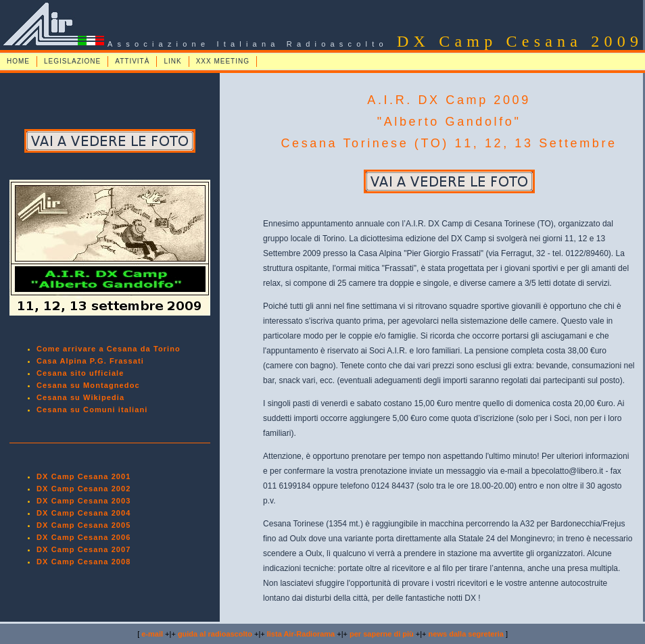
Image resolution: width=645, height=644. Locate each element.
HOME (18, 61)
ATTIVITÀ (132, 61)
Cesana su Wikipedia (80, 397)
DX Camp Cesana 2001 (84, 476)
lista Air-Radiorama (301, 634)
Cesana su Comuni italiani (92, 410)
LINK (172, 61)
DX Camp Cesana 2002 (84, 489)
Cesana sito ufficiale (80, 373)
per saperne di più (382, 634)
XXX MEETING (223, 61)
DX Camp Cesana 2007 (84, 549)
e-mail (152, 634)
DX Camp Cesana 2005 (84, 525)
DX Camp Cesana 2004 (84, 513)
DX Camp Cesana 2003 (84, 501)
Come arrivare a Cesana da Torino (109, 349)
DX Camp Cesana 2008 (84, 562)
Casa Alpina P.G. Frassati (90, 361)
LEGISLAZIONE (72, 61)
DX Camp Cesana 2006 (84, 537)
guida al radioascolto (215, 634)
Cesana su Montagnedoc (88, 385)
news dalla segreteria (466, 634)
